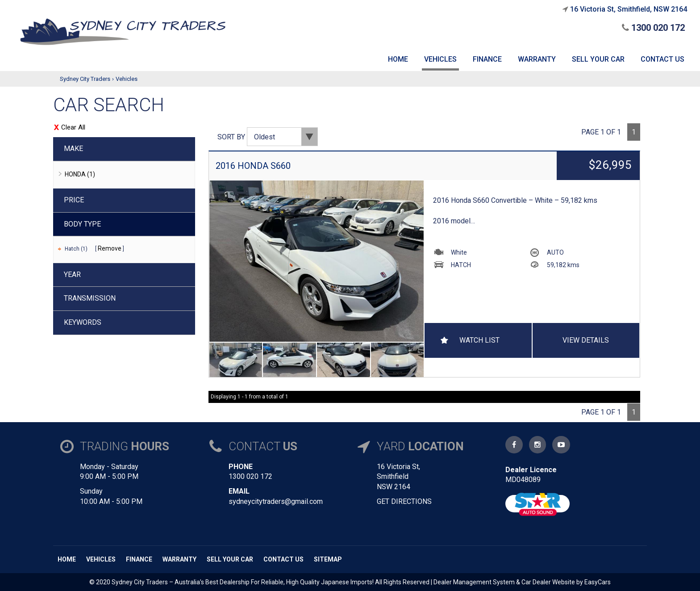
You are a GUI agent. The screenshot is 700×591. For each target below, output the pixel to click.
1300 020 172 (653, 28)
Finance (139, 559)
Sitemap (328, 559)
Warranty (179, 559)
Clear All (73, 127)
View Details (586, 340)
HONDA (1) (80, 174)
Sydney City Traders (85, 79)
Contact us (283, 559)
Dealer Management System (474, 582)
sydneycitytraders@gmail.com (276, 501)
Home (67, 559)
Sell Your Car (230, 559)
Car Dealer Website (548, 582)
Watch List (479, 340)
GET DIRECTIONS (404, 501)
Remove (110, 248)
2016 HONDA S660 (253, 166)
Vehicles (127, 79)
